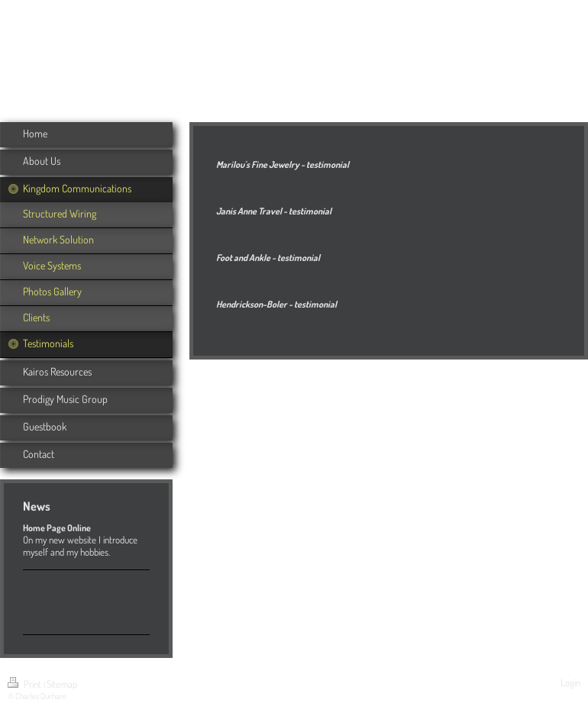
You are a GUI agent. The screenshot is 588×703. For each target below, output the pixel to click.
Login (570, 682)
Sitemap (62, 684)
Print (26, 684)
